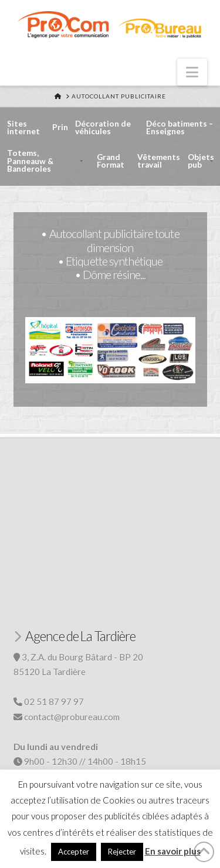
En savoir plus (173, 851)
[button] (192, 72)
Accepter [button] (74, 852)
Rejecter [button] (122, 852)
